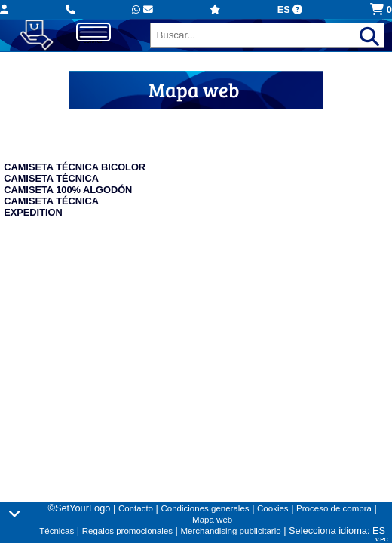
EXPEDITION (33, 212)
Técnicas (57, 531)
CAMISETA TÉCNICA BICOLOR (75, 167)
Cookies (273, 508)
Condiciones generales (205, 508)
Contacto (136, 508)
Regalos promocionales (127, 531)
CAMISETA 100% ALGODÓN (68, 190)
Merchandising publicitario (231, 531)
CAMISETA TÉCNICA (51, 178)
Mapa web (212, 520)
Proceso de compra (334, 508)
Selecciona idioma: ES (337, 531)
